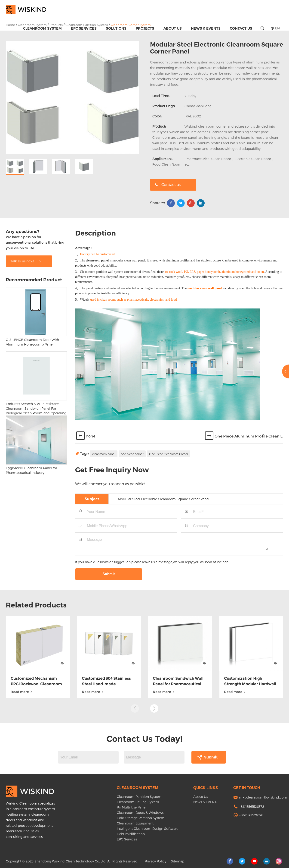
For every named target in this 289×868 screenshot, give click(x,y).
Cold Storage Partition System (141, 818)
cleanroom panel (104, 489)
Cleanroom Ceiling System (138, 802)
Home (10, 25)
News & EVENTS (206, 28)
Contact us (168, 184)
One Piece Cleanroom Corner (169, 489)
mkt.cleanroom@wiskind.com (263, 797)
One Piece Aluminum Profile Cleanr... (249, 471)
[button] (154, 696)
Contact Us (241, 28)
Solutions (116, 28)
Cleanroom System (42, 28)
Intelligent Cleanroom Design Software (148, 829)
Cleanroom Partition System (139, 797)
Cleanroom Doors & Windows (140, 813)
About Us (173, 28)
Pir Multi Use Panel (132, 807)
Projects (145, 28)
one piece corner (132, 489)
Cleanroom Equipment (135, 823)
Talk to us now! (26, 296)
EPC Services (84, 28)
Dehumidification (131, 834)
